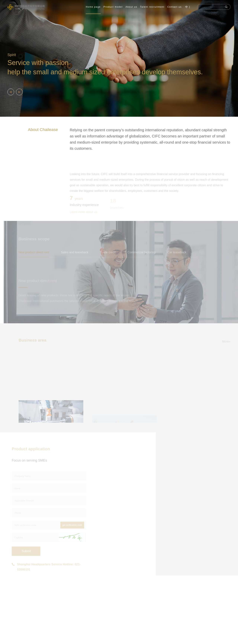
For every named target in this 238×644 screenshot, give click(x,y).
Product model (113, 7)
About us (131, 7)
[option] (119, 58)
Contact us (175, 7)
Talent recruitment (152, 7)
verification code (152, 636)
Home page (93, 7)
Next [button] (236, 58)
